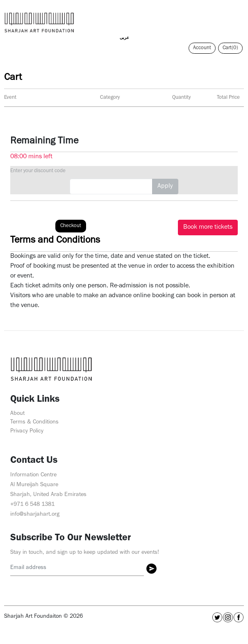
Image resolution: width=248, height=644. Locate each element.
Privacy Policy (27, 431)
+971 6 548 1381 (32, 505)
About (17, 414)
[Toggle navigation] (238, 18)
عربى (124, 38)
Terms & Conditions (34, 422)
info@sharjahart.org (35, 515)
